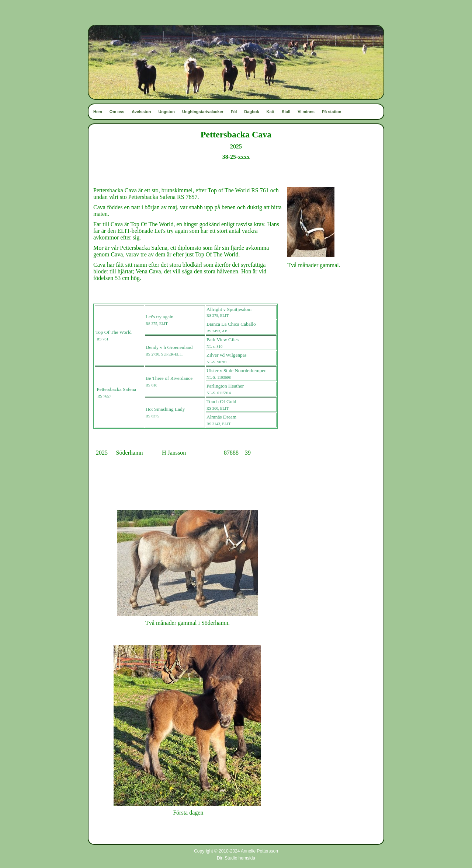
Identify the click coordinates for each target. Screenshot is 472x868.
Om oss (117, 112)
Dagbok (251, 112)
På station (332, 112)
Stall (286, 112)
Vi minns (306, 112)
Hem (98, 112)
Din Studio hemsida (236, 858)
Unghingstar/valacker (203, 112)
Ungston (166, 112)
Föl (234, 112)
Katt (270, 112)
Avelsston (141, 112)
